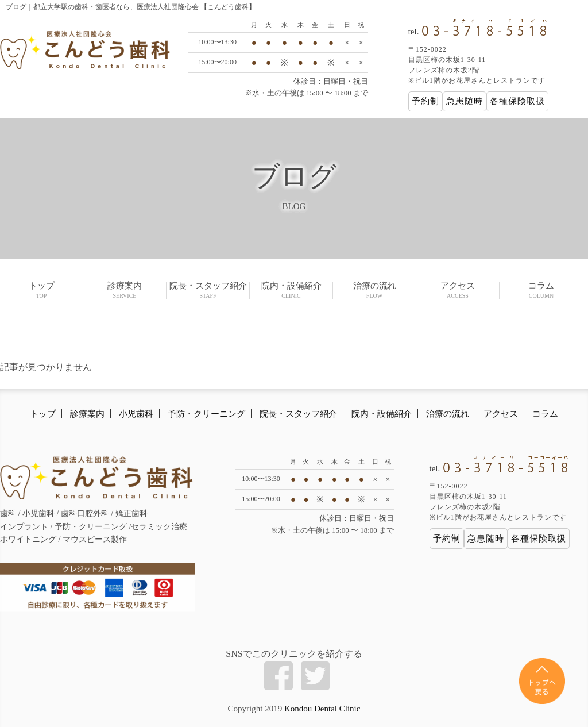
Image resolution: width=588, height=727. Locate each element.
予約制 (425, 101)
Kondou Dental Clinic (322, 709)
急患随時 (465, 101)
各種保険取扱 (517, 101)
